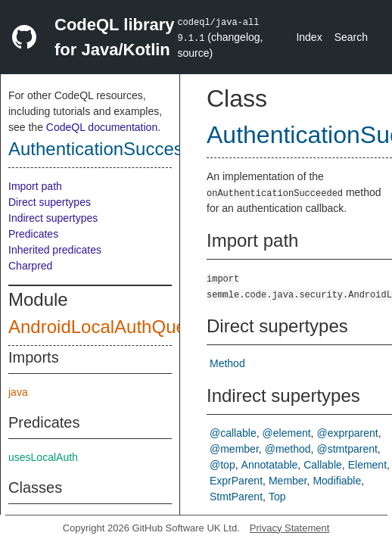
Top (277, 497)
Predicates (33, 234)
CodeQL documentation (102, 127)
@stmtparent (347, 449)
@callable (233, 433)
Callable (323, 465)
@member (234, 449)
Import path (35, 186)
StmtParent (236, 497)
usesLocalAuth (43, 457)
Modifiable (337, 481)
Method (227, 363)
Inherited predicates (55, 250)
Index (309, 37)
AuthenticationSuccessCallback (135, 149)
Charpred (30, 266)
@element (287, 433)
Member (288, 481)
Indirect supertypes (53, 218)
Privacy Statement (290, 528)
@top (222, 465)
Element (367, 465)
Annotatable (270, 465)
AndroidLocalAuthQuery (105, 327)
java (18, 392)
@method (288, 449)
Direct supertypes (50, 202)
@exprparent (348, 433)
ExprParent (236, 481)
